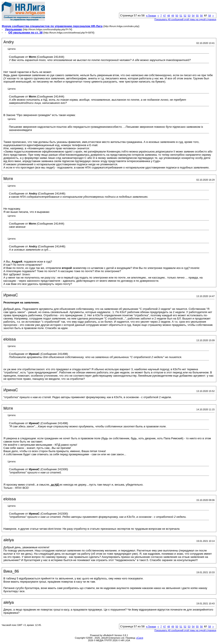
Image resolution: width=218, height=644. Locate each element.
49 (173, 16)
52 (185, 16)
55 (197, 16)
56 (201, 16)
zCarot (140, 638)
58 (209, 16)
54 (193, 16)
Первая (151, 16)
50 (177, 16)
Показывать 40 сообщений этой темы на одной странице (185, 19)
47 (165, 16)
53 (189, 16)
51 (181, 16)
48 (169, 16)
